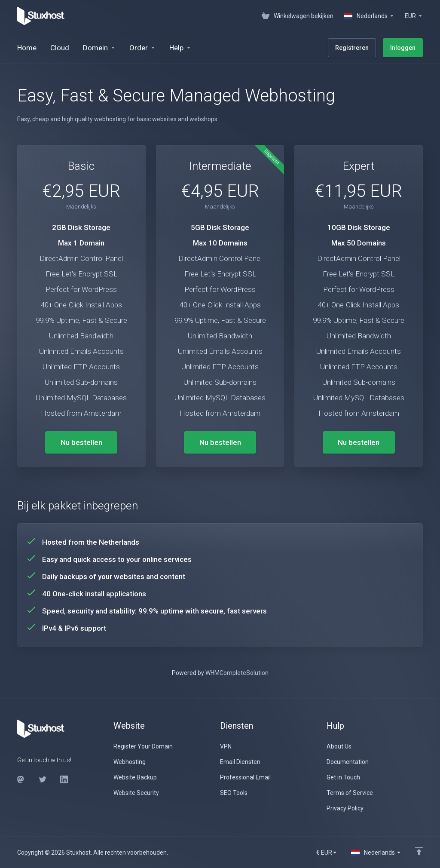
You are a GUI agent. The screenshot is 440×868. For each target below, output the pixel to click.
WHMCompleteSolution (237, 673)
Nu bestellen (81, 442)
